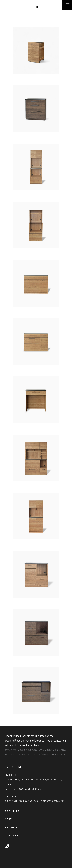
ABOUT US (12, 811)
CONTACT (12, 835)
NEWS (9, 819)
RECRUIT (11, 827)
